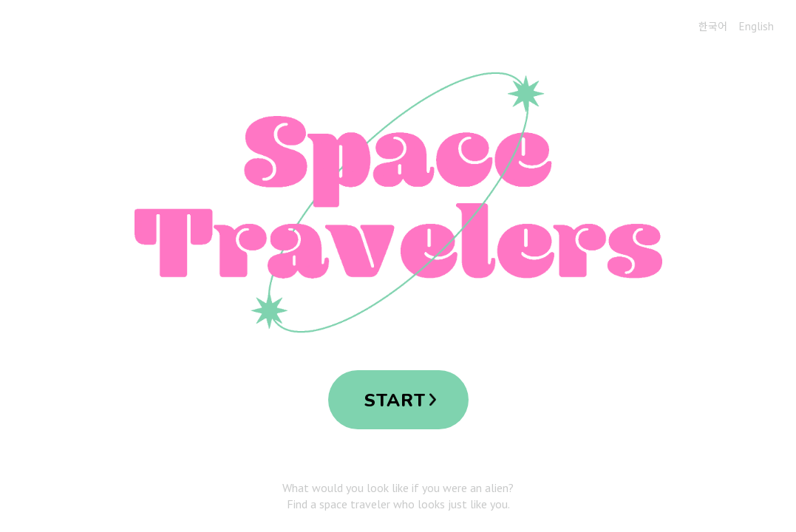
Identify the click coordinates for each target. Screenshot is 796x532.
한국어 (713, 26)
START (395, 400)
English (756, 26)
